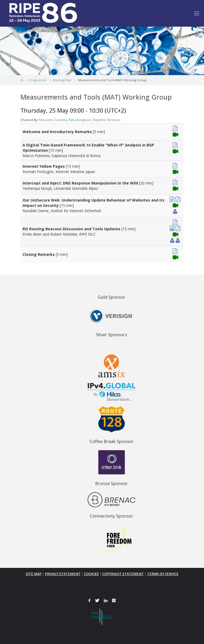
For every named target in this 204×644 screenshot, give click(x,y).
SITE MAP (34, 574)
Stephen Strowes (106, 120)
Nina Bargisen (80, 120)
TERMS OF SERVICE (163, 574)
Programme (38, 80)
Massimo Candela (53, 120)
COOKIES (91, 574)
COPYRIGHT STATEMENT (123, 574)
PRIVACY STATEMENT (63, 574)
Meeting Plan (62, 80)
